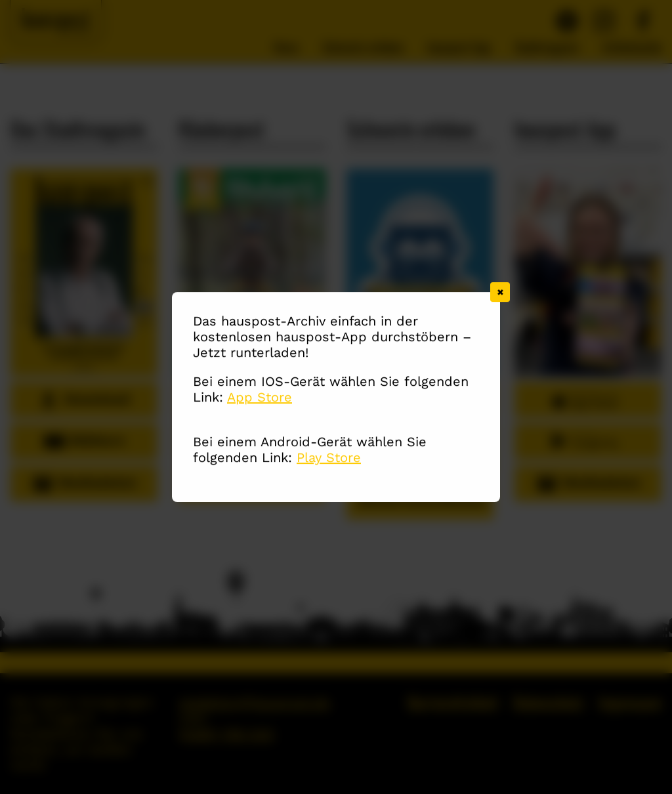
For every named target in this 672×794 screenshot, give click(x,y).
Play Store (329, 459)
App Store (260, 398)
